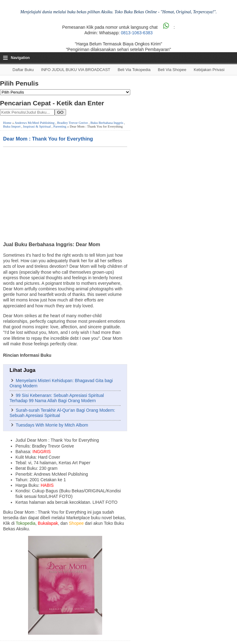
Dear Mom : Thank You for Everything (48, 139)
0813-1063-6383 (137, 33)
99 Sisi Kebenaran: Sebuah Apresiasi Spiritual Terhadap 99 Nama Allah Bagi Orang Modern (57, 398)
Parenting (60, 126)
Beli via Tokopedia (134, 70)
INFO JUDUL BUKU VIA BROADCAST (76, 70)
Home (7, 123)
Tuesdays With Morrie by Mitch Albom (52, 425)
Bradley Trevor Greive (73, 123)
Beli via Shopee (172, 70)
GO (60, 112)
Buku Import (12, 126)
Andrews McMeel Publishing (35, 123)
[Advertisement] (65, 193)
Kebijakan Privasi (209, 70)
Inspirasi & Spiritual (37, 126)
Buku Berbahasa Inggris (107, 123)
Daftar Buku (23, 70)
